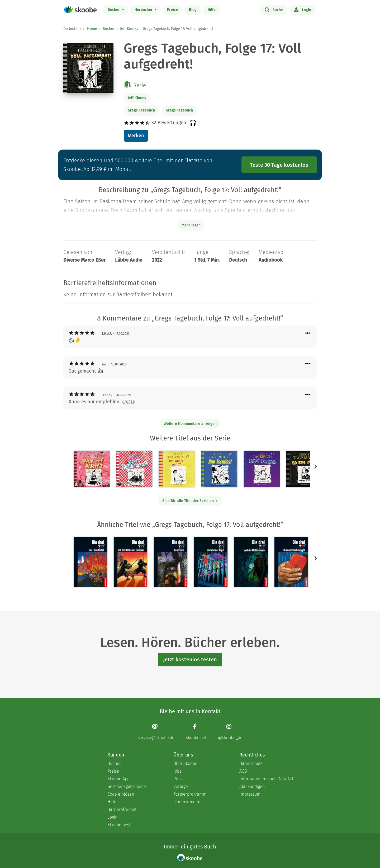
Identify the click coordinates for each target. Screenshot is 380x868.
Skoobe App (118, 779)
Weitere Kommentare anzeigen (190, 424)
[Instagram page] (230, 732)
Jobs (177, 771)
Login (303, 10)
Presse (180, 779)
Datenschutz (251, 763)
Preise (172, 10)
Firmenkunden (187, 802)
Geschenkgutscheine (127, 786)
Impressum (250, 794)
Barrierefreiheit (122, 809)
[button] (316, 466)
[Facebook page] (196, 732)
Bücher (114, 10)
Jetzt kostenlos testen (190, 660)
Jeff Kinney (129, 29)
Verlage (181, 786)
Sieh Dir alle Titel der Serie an (190, 501)
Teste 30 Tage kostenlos (279, 165)
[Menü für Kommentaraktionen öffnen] (308, 333)
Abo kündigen (252, 786)
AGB (243, 771)
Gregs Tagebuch (141, 110)
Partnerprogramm (190, 794)
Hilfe (212, 10)
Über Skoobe (185, 763)
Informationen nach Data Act (266, 779)
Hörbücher (144, 10)
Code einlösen (121, 794)
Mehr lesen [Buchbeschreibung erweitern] (191, 225)
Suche (274, 10)
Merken (136, 136)
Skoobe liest (119, 825)
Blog (193, 10)
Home (92, 29)
